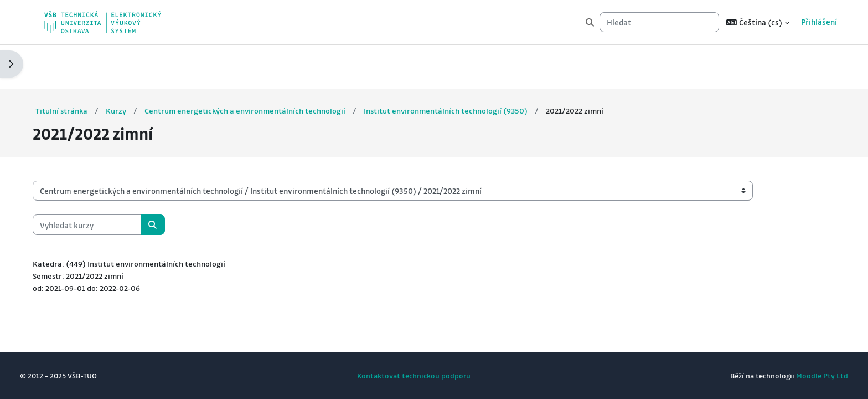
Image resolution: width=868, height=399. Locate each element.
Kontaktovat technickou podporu (414, 375)
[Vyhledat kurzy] (102, 180)
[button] (753, 22)
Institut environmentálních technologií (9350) (466, 66)
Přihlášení (815, 22)
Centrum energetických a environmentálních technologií (263, 66)
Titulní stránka (77, 66)
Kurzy (133, 66)
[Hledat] (655, 22)
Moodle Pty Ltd (807, 375)
